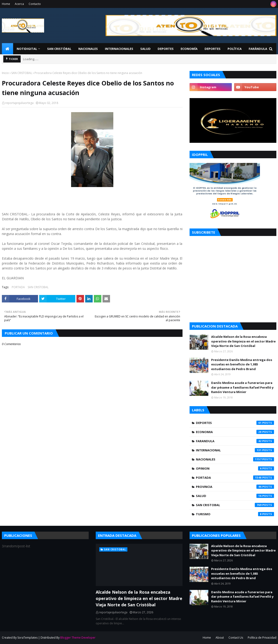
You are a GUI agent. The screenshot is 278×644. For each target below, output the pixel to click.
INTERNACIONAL (235, 450)
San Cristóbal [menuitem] (59, 49)
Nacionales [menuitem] (88, 49)
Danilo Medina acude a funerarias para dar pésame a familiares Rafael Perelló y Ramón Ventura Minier (242, 387)
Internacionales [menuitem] (119, 49)
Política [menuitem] (235, 49)
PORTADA (18, 287)
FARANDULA (235, 441)
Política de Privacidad (262, 638)
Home (6, 4)
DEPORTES (235, 423)
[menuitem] (8, 49)
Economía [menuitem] (189, 49)
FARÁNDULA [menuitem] (258, 49)
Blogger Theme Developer (78, 638)
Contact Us (236, 638)
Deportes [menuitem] (166, 49)
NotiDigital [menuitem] (27, 49)
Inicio (5, 73)
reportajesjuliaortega (19, 103)
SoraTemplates (27, 638)
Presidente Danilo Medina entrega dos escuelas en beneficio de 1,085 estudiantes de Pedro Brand (242, 364)
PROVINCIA (235, 487)
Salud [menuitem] (145, 49)
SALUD (235, 496)
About (220, 638)
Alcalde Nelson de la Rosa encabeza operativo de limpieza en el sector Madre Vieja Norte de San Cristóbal (243, 341)
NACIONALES (235, 459)
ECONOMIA (235, 432)
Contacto (35, 4)
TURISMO (235, 514)
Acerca (19, 4)
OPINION (235, 468)
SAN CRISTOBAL (22, 73)
